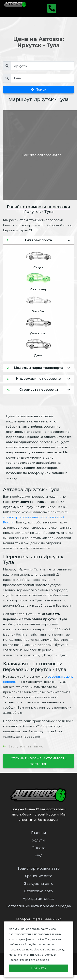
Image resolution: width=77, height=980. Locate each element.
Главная (39, 833)
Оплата (38, 848)
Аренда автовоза (39, 899)
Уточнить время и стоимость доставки (39, 761)
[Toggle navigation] (67, 8)
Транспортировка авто (38, 868)
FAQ (38, 855)
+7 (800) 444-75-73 (46, 919)
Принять (38, 968)
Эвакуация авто (39, 884)
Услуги (38, 840)
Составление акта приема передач (38, 906)
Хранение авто (38, 876)
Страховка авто (38, 891)
